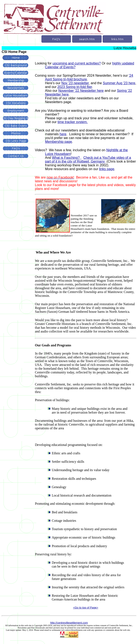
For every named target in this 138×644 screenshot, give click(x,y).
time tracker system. (73, 122)
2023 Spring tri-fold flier (75, 87)
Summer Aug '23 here (119, 83)
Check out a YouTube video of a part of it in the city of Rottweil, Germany (88, 160)
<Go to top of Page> (86, 608)
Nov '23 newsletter (75, 83)
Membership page (58, 142)
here (63, 134)
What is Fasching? (67, 158)
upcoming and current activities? (77, 63)
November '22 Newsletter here (81, 91)
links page (107, 169)
